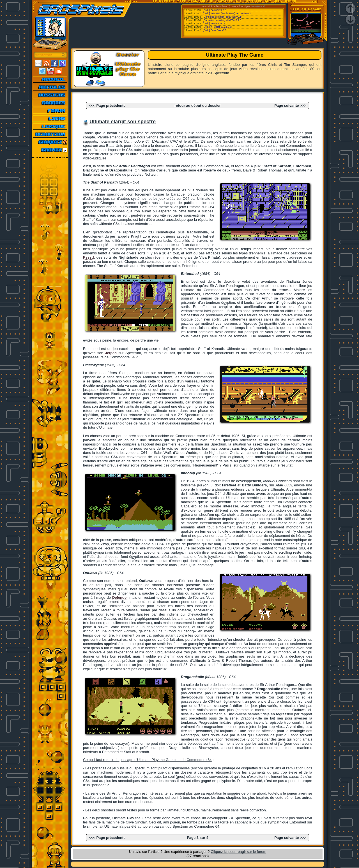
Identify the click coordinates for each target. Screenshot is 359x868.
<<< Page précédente (107, 105)
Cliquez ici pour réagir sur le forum (238, 852)
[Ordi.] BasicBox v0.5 (215, 30)
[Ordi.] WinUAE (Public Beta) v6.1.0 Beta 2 (227, 13)
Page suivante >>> (290, 105)
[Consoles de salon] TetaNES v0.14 (223, 17)
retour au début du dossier (198, 105)
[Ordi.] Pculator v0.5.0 (215, 24)
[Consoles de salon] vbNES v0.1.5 (222, 20)
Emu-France (258, 6)
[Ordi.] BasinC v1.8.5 (215, 10)
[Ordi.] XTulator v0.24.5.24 (218, 27)
